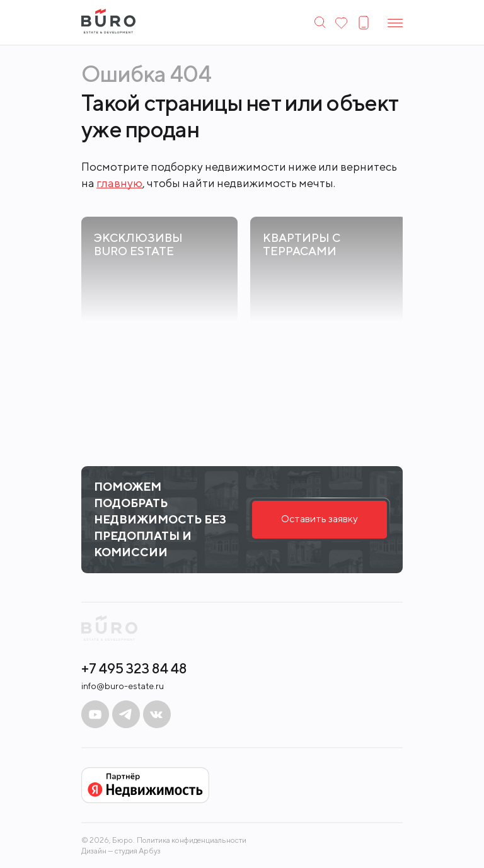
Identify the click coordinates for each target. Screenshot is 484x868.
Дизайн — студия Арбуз (121, 851)
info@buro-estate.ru (123, 686)
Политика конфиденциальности (192, 840)
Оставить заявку (320, 519)
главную (119, 183)
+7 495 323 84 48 (134, 668)
